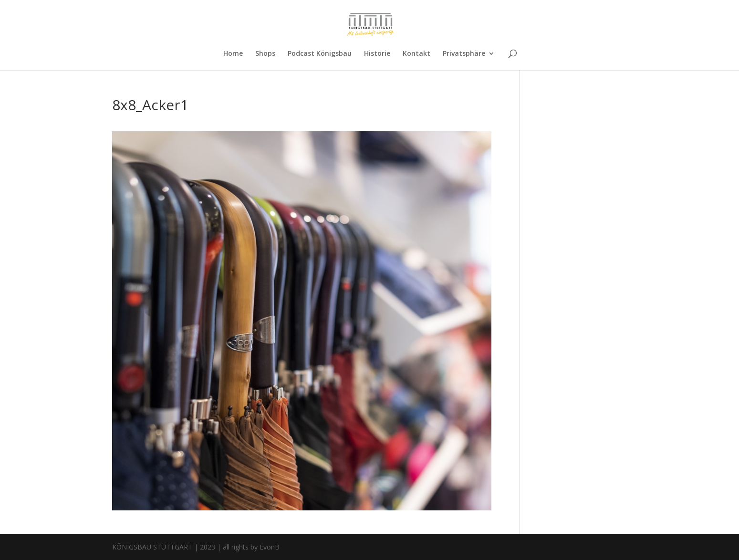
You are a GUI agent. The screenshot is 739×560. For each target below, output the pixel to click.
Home (233, 54)
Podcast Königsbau (320, 54)
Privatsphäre (464, 54)
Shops (265, 54)
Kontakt (416, 54)
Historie (377, 54)
